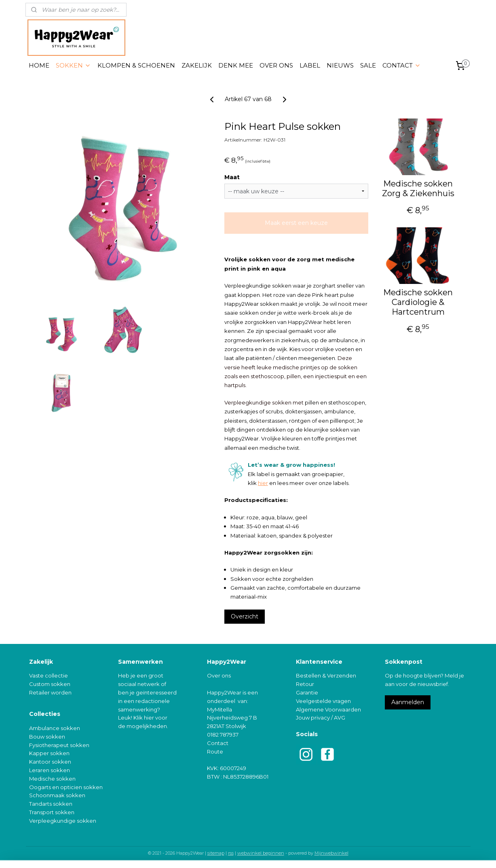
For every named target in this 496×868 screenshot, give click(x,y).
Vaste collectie (49, 675)
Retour (305, 684)
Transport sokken (52, 812)
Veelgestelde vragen (323, 701)
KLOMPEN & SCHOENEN (136, 65)
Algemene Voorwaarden (328, 709)
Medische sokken (52, 779)
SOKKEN (73, 65)
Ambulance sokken (55, 728)
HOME (39, 65)
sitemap (216, 853)
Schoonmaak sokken (57, 795)
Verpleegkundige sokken (63, 821)
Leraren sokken (50, 770)
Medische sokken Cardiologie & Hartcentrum (418, 302)
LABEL (310, 65)
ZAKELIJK (197, 65)
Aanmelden (408, 702)
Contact (218, 743)
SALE (368, 65)
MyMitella (220, 709)
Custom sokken (50, 684)
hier (263, 483)
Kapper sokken (49, 753)
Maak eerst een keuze (296, 223)
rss (231, 853)
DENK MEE (236, 65)
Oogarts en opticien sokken (66, 787)
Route (215, 752)
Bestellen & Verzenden (326, 675)
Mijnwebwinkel (331, 853)
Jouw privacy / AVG (321, 718)
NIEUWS (340, 65)
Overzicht (245, 616)
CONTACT (402, 65)
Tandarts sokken (51, 804)
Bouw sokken (47, 737)
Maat (232, 177)
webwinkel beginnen (261, 853)
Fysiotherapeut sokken (59, 745)
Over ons (219, 675)
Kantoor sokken (50, 762)
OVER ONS (276, 65)
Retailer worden (50, 692)
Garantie (307, 692)
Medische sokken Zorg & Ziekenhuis (418, 188)
